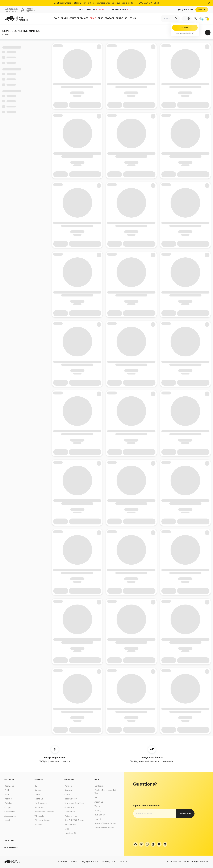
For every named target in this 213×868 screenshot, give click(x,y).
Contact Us (100, 786)
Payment (68, 786)
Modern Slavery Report (105, 823)
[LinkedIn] (153, 844)
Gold (92, 10)
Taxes (97, 806)
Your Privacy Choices (104, 828)
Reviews (38, 825)
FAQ (96, 798)
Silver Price (70, 812)
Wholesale (39, 816)
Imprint (98, 819)
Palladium (9, 803)
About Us (99, 802)
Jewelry (8, 820)
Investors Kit (70, 833)
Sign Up (202, 10)
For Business (41, 803)
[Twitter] (141, 844)
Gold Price (69, 807)
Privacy (98, 810)
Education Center (42, 820)
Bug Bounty (100, 815)
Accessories (10, 816)
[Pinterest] (165, 844)
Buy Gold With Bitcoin (74, 820)
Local (67, 829)
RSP (36, 786)
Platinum (8, 799)
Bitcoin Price (70, 825)
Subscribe (142, 813)
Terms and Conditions (74, 803)
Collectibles (10, 812)
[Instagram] (147, 844)
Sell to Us (39, 799)
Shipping (68, 790)
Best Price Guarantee (44, 812)
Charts (67, 795)
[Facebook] (135, 844)
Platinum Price (71, 816)
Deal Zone (9, 786)
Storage (38, 790)
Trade (37, 795)
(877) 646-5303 (186, 10)
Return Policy (71, 799)
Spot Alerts (39, 807)
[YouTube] (159, 844)
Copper (8, 807)
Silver (123, 10)
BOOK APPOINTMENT (149, 3)
